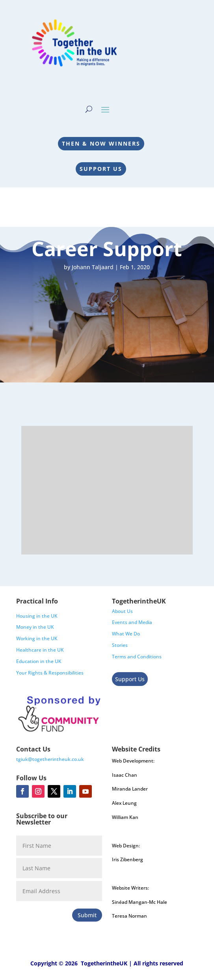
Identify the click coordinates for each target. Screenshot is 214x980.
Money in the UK (35, 627)
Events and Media (132, 622)
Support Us (101, 169)
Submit (87, 915)
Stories (120, 645)
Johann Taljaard (93, 267)
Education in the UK (39, 661)
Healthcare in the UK (40, 650)
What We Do (126, 634)
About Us (122, 611)
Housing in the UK (37, 616)
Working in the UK (37, 638)
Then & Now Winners (101, 143)
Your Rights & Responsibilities (50, 673)
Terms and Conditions (137, 657)
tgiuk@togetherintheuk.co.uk (50, 759)
